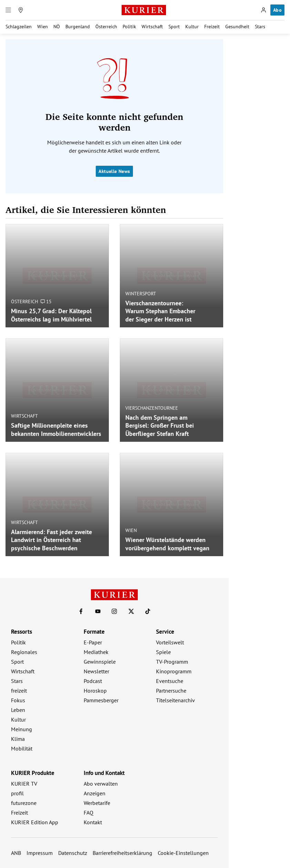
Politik (129, 27)
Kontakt (93, 822)
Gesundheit (237, 27)
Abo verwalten (101, 784)
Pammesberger (101, 700)
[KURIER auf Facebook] (81, 611)
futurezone (24, 803)
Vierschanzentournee (152, 408)
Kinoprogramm (174, 671)
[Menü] (8, 10)
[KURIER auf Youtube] (98, 611)
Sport (174, 27)
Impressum (40, 853)
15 (46, 302)
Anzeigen (95, 793)
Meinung (22, 729)
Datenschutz (73, 853)
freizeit (19, 691)
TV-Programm (172, 662)
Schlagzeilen (19, 27)
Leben (18, 710)
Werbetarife (97, 803)
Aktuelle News (114, 171)
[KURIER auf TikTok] (148, 611)
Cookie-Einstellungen (183, 853)
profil (17, 793)
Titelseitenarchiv (175, 700)
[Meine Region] (21, 10)
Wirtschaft (152, 27)
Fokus (18, 700)
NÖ (57, 27)
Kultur (192, 27)
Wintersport (141, 293)
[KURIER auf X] (131, 611)
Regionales (24, 652)
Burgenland (78, 27)
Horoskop (95, 691)
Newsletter (96, 671)
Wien (43, 27)
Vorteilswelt (170, 642)
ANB (16, 853)
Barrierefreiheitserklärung (122, 853)
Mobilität (22, 748)
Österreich (106, 27)
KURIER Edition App (35, 822)
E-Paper (93, 642)
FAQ (89, 813)
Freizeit (212, 27)
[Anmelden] (263, 10)
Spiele (163, 652)
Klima (18, 739)
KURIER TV (24, 784)
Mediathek (96, 652)
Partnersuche (171, 691)
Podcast (93, 681)
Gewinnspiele (100, 662)
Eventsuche (170, 681)
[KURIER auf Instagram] (114, 611)
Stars (260, 27)
